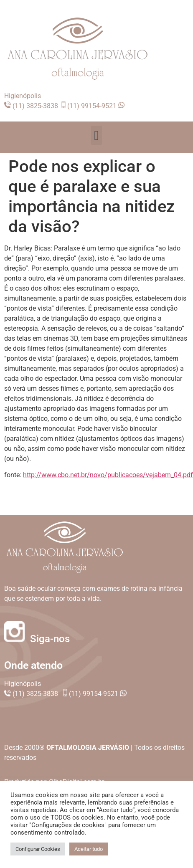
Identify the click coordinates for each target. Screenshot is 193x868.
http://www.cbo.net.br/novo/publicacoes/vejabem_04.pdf (108, 475)
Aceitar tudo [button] (89, 849)
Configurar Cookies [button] (38, 849)
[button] (97, 135)
